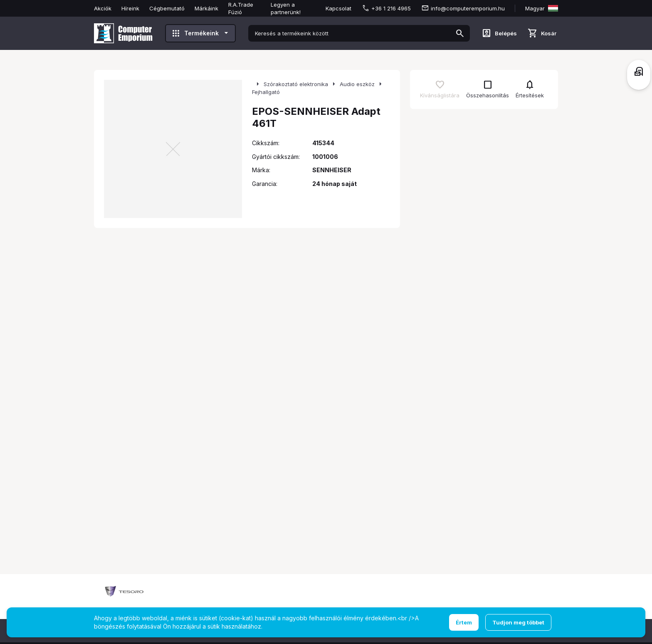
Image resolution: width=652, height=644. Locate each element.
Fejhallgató (266, 92)
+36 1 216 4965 (391, 8)
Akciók (103, 8)
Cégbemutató (167, 8)
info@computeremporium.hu (468, 8)
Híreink (130, 8)
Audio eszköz (357, 84)
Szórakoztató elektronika (296, 84)
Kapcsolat (338, 8)
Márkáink (206, 8)
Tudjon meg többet (518, 622)
